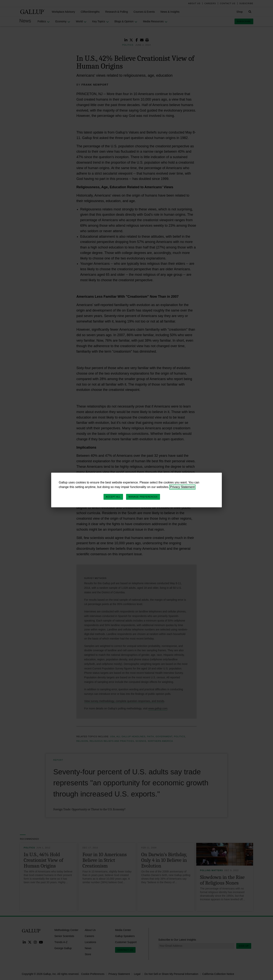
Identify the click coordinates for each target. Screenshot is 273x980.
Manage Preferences (143, 497)
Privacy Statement (182, 487)
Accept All (113, 497)
